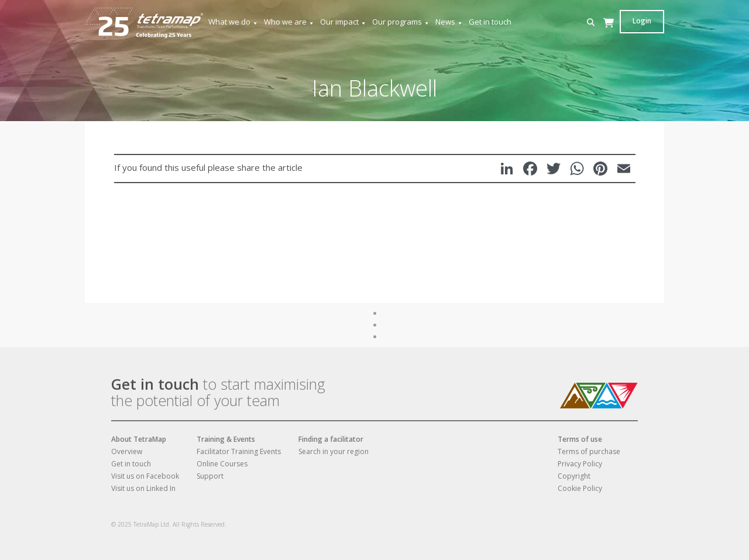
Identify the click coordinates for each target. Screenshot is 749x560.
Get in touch (490, 22)
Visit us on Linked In (143, 488)
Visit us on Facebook (145, 476)
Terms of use (580, 439)
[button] (591, 23)
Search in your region (334, 451)
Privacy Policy (580, 464)
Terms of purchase (589, 451)
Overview (127, 451)
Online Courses (222, 464)
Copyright (574, 476)
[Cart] (609, 34)
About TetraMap (139, 439)
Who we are (289, 22)
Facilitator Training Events (239, 451)
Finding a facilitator (331, 439)
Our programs (401, 22)
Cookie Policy (580, 488)
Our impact (343, 22)
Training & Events (226, 439)
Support (210, 476)
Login (642, 21)
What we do (233, 22)
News (449, 22)
